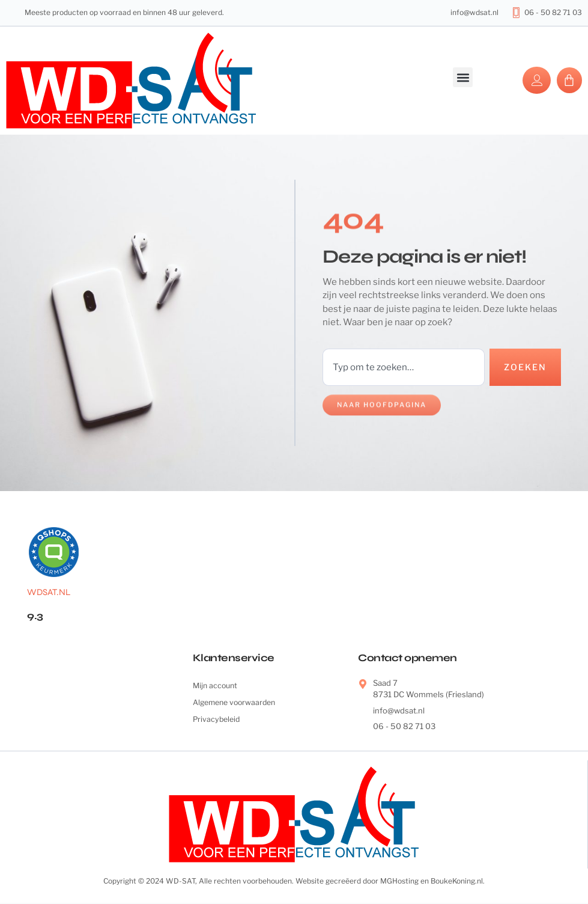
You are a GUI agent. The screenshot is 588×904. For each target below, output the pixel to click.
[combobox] (402, 368)
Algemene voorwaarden (237, 704)
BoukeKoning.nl (457, 881)
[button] (463, 77)
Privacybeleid (218, 722)
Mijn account (217, 686)
